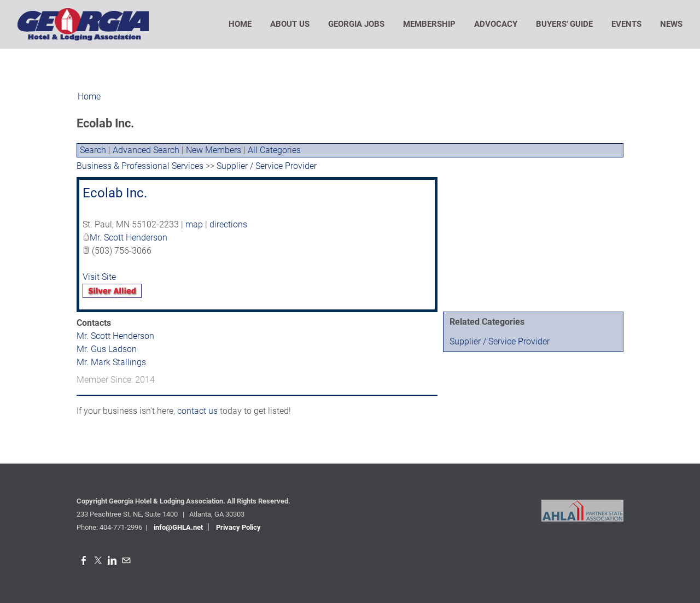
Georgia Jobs (356, 24)
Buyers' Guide (564, 24)
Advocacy (496, 24)
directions (228, 224)
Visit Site (99, 277)
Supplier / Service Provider (500, 341)
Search (93, 150)
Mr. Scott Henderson (129, 238)
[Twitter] (98, 561)
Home (240, 24)
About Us (290, 24)
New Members (214, 150)
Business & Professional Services (140, 166)
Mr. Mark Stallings (111, 362)
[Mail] (126, 561)
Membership (429, 24)
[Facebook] (84, 561)
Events (626, 24)
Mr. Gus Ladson (107, 349)
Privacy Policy (238, 527)
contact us (197, 411)
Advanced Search (146, 150)
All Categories (274, 150)
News (671, 24)
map (194, 224)
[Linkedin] (112, 561)
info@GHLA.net (178, 527)
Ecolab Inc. (115, 193)
